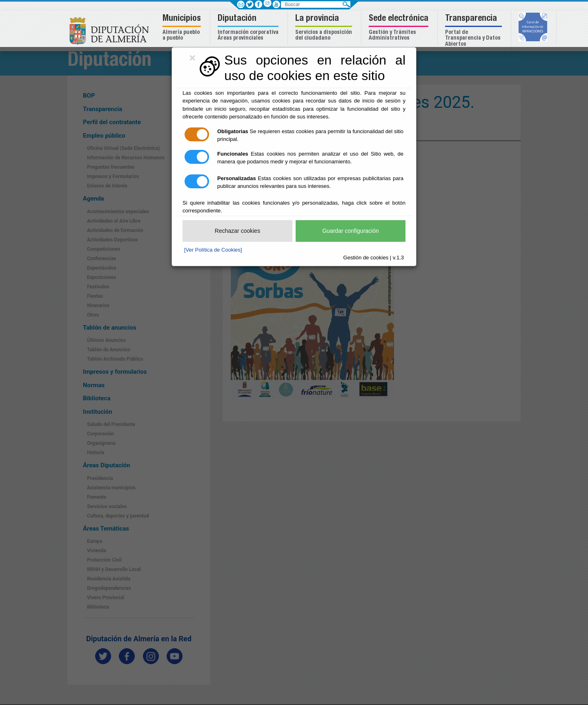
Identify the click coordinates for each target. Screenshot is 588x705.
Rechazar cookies (237, 231)
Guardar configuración (351, 231)
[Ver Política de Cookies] (213, 250)
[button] (183, 28)
